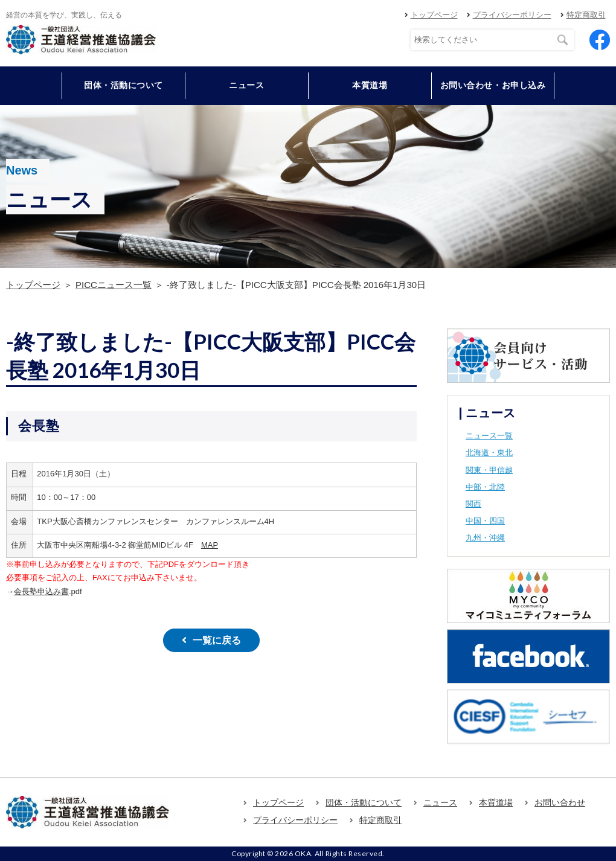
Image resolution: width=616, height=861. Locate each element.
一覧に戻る (217, 640)
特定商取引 (586, 15)
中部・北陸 (485, 487)
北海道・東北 (489, 453)
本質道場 (370, 85)
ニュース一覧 (489, 436)
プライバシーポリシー (512, 15)
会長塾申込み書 (41, 591)
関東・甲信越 (489, 470)
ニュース (246, 85)
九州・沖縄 (485, 538)
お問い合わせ (560, 802)
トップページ (434, 15)
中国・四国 (485, 521)
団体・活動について (364, 802)
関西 (473, 504)
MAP (210, 545)
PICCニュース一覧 (114, 285)
